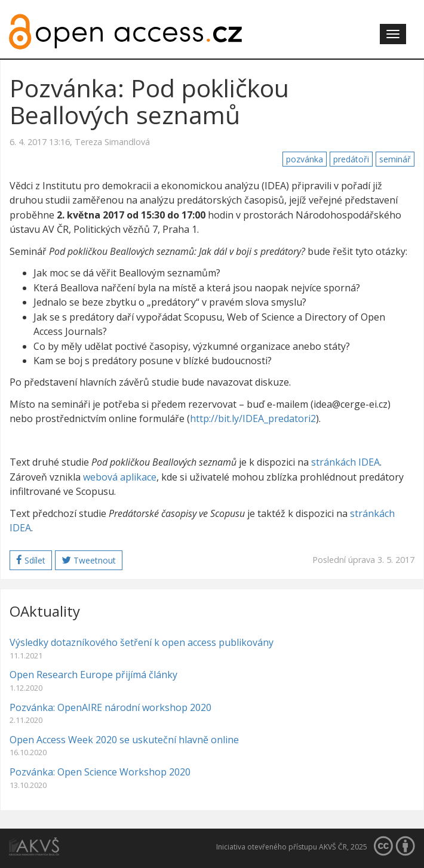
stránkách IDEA (345, 462)
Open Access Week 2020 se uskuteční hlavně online (124, 740)
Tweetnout (89, 560)
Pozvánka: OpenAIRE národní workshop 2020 (110, 707)
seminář (395, 159)
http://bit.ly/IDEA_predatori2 (253, 418)
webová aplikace (120, 477)
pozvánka (305, 159)
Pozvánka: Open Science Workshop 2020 (100, 772)
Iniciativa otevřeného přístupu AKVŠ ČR (282, 847)
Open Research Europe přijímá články (93, 675)
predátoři (351, 159)
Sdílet (31, 560)
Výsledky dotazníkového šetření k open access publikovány (142, 642)
